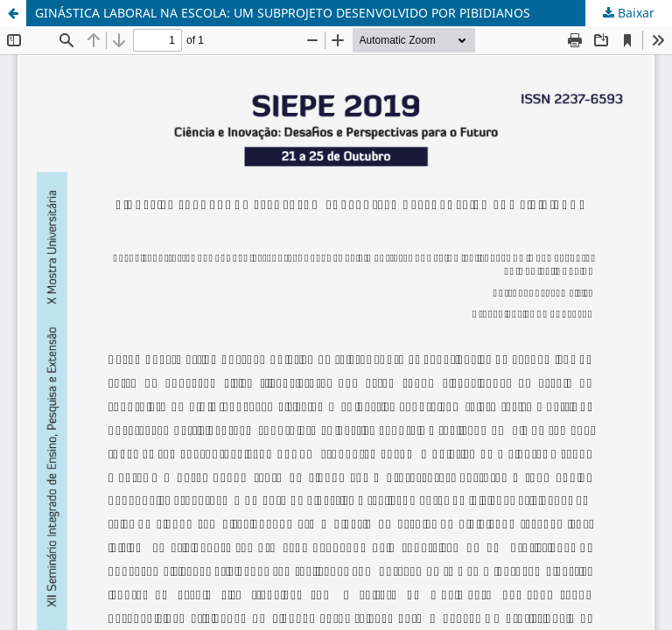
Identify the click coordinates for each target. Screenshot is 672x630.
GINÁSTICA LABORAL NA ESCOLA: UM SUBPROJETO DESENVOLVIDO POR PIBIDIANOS (283, 13)
